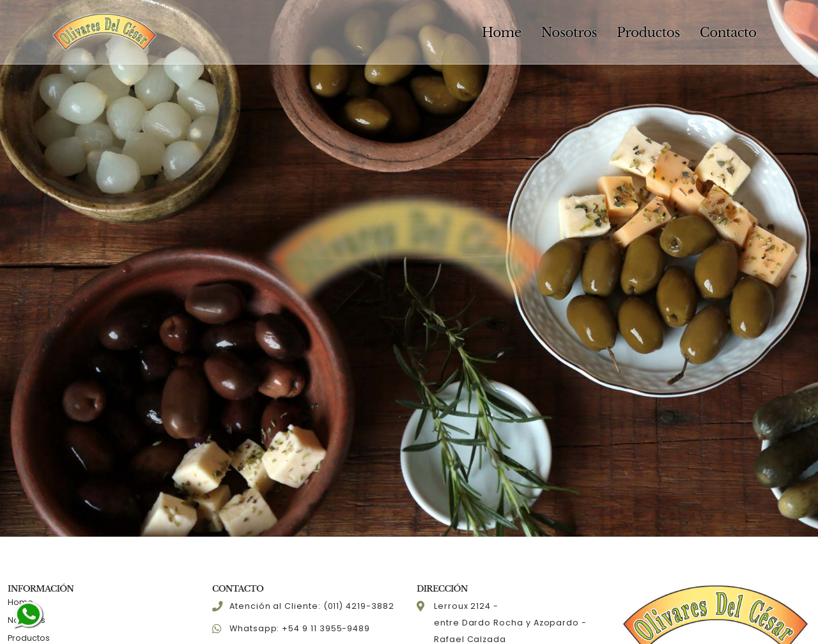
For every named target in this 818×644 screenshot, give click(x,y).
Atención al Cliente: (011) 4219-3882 (312, 606)
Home (502, 33)
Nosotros (569, 33)
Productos (648, 33)
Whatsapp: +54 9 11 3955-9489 (300, 628)
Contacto (728, 33)
